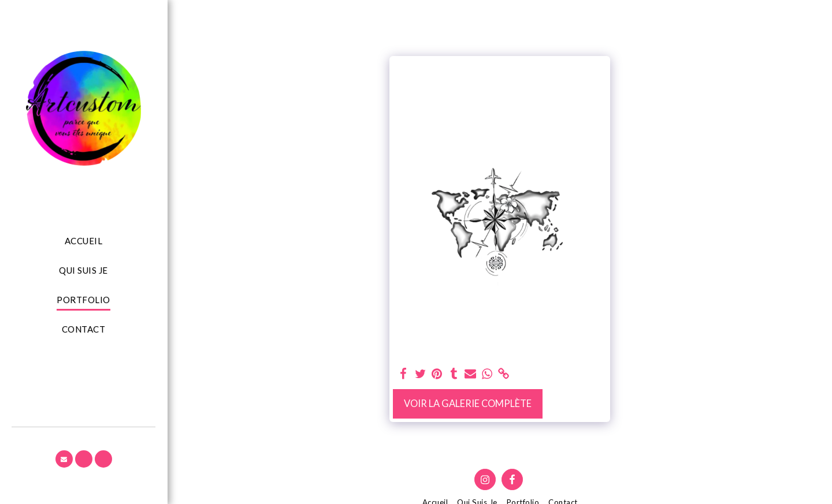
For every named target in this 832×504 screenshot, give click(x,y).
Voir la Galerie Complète (468, 404)
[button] (64, 459)
